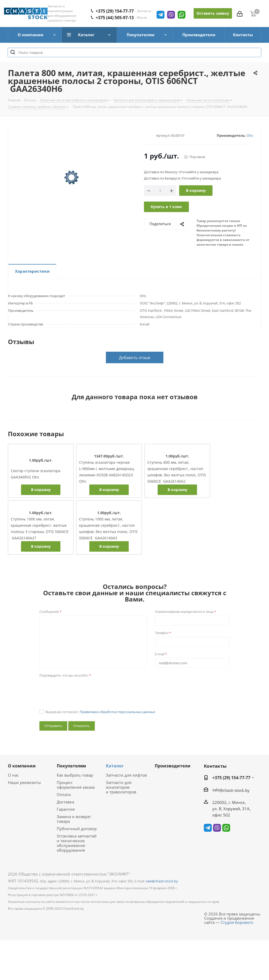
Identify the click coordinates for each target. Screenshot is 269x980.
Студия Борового (237, 922)
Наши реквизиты (24, 782)
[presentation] (79, 690)
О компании (22, 766)
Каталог (115, 766)
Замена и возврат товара (74, 819)
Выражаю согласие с (100, 712)
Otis (250, 135)
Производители (173, 766)
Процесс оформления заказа (76, 785)
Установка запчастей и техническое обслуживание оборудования (77, 843)
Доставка (65, 802)
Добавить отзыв (135, 357)
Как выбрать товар (75, 775)
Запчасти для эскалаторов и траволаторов (121, 787)
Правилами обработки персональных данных (118, 712)
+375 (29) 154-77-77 (231, 778)
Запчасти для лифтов (126, 775)
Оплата (64, 794)
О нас (13, 775)
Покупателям (71, 766)
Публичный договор (77, 829)
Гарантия (66, 809)
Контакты (215, 766)
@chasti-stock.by (234, 790)
